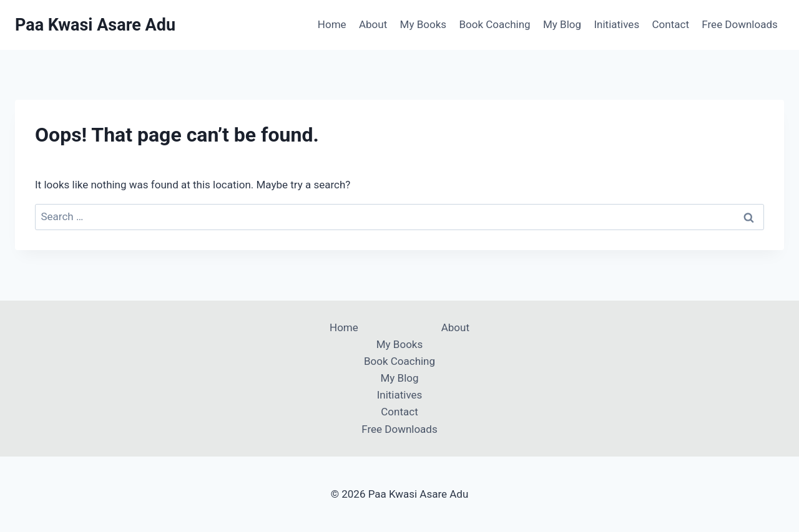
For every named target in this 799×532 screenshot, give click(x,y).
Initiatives (616, 24)
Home (332, 24)
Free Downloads (739, 24)
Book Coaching (494, 24)
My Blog (562, 24)
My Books (423, 24)
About (373, 24)
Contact (671, 24)
